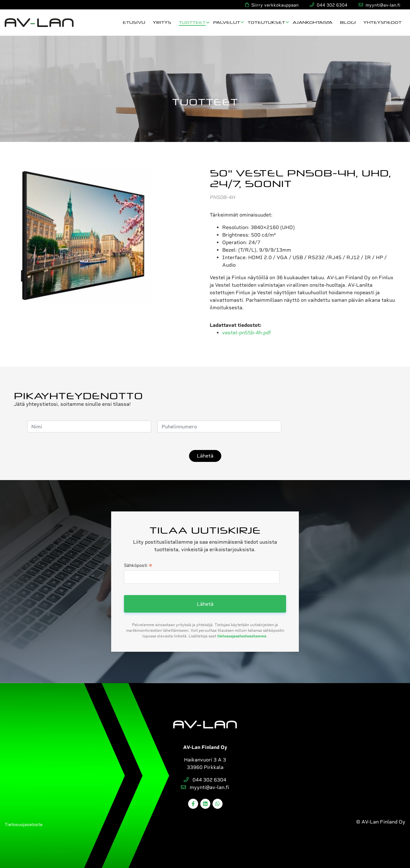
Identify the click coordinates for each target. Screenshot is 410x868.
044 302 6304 (205, 780)
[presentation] (335, 426)
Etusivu (134, 22)
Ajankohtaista (313, 22)
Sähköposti (138, 566)
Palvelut (227, 22)
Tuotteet (192, 22)
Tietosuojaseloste (24, 824)
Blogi (348, 22)
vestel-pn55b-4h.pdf (247, 333)
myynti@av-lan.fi (205, 787)
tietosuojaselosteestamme (242, 636)
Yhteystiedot (382, 22)
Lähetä (205, 456)
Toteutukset (266, 22)
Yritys (162, 22)
